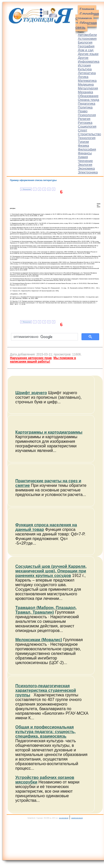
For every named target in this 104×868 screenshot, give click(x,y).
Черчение (85, 161)
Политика (85, 107)
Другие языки (88, 54)
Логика (83, 77)
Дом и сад (86, 50)
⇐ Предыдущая (26, 189)
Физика (84, 146)
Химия (83, 157)
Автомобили (87, 35)
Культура (85, 69)
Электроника (88, 172)
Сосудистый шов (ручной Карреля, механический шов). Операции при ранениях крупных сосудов (51, 571)
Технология (87, 138)
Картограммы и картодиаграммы (49, 432)
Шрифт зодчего (31, 393)
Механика (85, 92)
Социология (87, 126)
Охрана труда (89, 100)
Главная (87, 9)
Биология (85, 42)
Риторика (85, 123)
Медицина (86, 84)
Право (83, 111)
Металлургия (88, 88)
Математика (87, 81)
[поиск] (44, 337)
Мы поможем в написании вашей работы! (43, 360)
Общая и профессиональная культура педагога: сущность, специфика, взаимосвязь (45, 732)
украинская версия (77, 818)
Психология (87, 115)
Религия (84, 119)
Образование (88, 96)
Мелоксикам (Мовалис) (39, 640)
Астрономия (87, 39)
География (86, 46)
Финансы (85, 153)
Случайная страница (87, 16)
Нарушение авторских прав (31, 358)
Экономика (86, 168)
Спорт (83, 130)
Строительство (89, 134)
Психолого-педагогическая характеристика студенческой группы (46, 690)
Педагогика (87, 104)
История (84, 65)
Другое (83, 58)
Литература (87, 73)
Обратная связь (86, 25)
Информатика (89, 61)
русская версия (64, 818)
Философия (87, 149)
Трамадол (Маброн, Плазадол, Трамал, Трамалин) (46, 610)
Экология (85, 165)
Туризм (83, 142)
